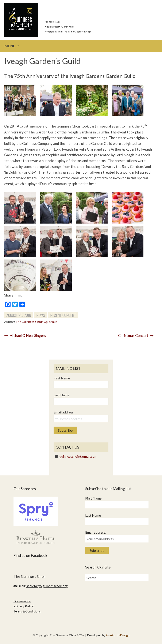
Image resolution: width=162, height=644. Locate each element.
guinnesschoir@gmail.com (78, 456)
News (41, 315)
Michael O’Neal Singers (25, 336)
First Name (62, 378)
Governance (22, 601)
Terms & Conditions (27, 611)
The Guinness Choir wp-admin (36, 322)
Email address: (64, 412)
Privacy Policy (24, 606)
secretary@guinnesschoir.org (47, 586)
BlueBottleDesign (118, 635)
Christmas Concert (136, 336)
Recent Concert (63, 315)
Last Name (61, 395)
